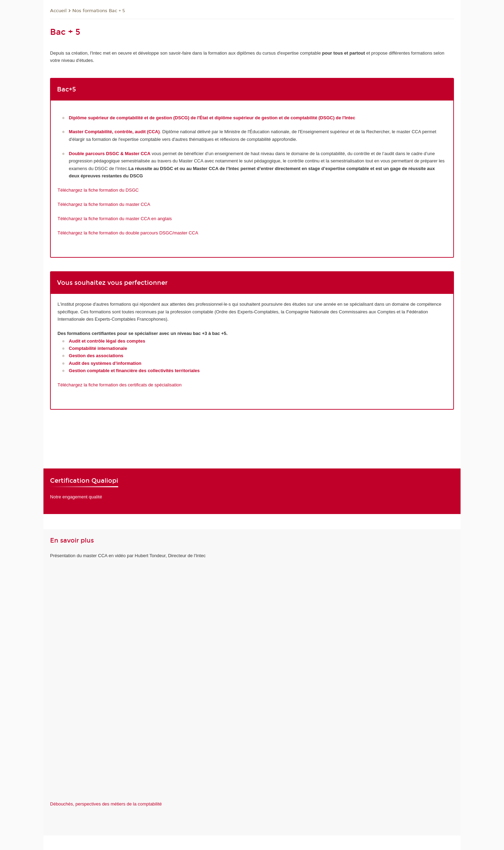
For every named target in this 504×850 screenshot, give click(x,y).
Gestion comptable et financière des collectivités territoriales (134, 371)
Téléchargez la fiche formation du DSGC (98, 190)
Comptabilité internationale (98, 348)
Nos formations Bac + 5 (99, 11)
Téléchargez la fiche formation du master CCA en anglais (115, 219)
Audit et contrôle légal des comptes (107, 341)
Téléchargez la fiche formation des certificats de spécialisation (120, 385)
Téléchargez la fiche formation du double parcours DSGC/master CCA (128, 233)
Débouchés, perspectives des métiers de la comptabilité (106, 804)
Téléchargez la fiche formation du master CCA (104, 204)
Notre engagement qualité (76, 497)
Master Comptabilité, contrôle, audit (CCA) (114, 132)
